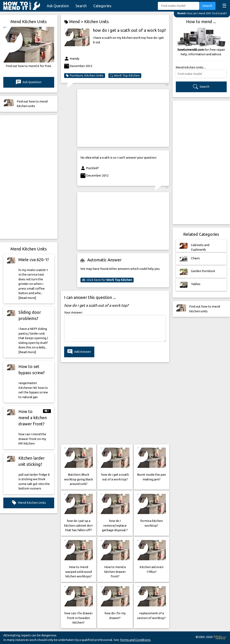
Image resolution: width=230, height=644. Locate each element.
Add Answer (79, 352)
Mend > (74, 22)
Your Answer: (73, 312)
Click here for (107, 280)
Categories (102, 6)
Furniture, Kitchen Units (85, 75)
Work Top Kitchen (125, 75)
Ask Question (58, 6)
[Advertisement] (29, 177)
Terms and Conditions (135, 640)
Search (81, 6)
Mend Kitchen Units (29, 503)
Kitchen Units (96, 22)
